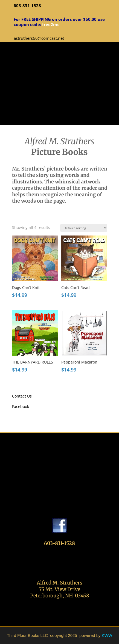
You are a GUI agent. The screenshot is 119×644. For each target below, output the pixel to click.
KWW (107, 635)
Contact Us (22, 396)
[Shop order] (84, 228)
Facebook (21, 406)
